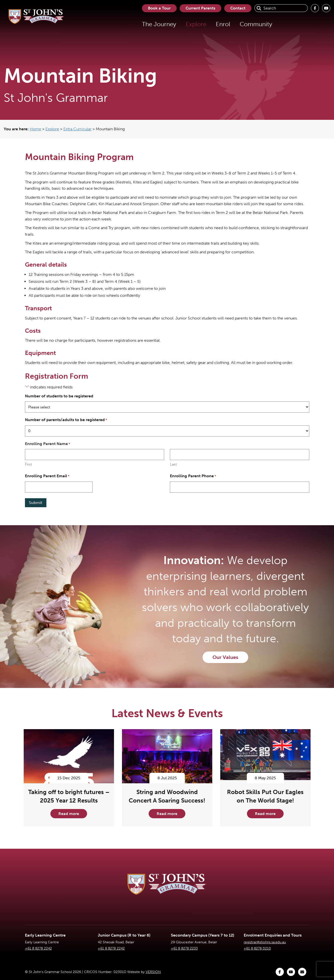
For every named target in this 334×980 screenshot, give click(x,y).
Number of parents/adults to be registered (66, 420)
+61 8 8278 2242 (38, 948)
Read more (69, 814)
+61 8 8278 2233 (184, 948)
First (28, 464)
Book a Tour (159, 8)
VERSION (153, 972)
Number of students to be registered (59, 396)
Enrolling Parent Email (47, 476)
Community (256, 24)
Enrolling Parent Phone (193, 476)
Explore (196, 24)
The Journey (159, 24)
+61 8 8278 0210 (257, 948)
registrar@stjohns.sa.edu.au (265, 942)
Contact (238, 8)
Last (173, 464)
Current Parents (200, 8)
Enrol (223, 24)
